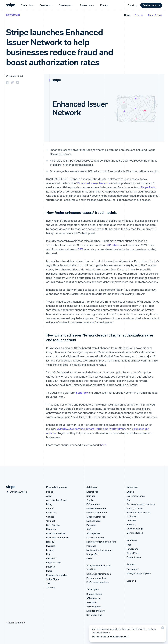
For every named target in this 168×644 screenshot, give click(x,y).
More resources (135, 533)
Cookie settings (135, 529)
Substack (82, 393)
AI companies (93, 533)
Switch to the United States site (110, 637)
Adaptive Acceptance (71, 429)
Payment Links (54, 562)
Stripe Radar (149, 187)
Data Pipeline (53, 525)
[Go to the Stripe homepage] (10, 487)
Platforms (92, 525)
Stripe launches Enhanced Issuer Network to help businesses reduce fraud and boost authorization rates (60, 47)
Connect (51, 521)
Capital (50, 508)
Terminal (51, 587)
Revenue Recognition (57, 575)
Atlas (49, 496)
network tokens (115, 429)
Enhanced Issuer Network (94, 183)
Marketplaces (94, 521)
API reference (94, 598)
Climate (50, 517)
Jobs (129, 545)
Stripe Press (133, 553)
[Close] (162, 628)
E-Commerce (93, 504)
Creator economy (96, 537)
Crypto (90, 500)
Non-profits (92, 554)
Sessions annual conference (141, 504)
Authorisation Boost (57, 500)
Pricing (104, 5)
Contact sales (151, 5)
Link (48, 554)
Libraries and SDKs (96, 611)
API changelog (94, 607)
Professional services (98, 582)
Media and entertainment (99, 550)
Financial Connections (57, 537)
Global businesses (96, 517)
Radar (49, 571)
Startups (91, 496)
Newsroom (13, 15)
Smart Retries (95, 429)
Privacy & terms (135, 508)
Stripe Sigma (53, 579)
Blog (129, 500)
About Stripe (155, 15)
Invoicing (51, 546)
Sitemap (131, 524)
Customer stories (136, 496)
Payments (52, 558)
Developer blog (94, 615)
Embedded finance (96, 508)
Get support (133, 569)
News (127, 15)
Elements (51, 529)
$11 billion (113, 245)
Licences (131, 520)
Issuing (50, 550)
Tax (48, 583)
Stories (139, 15)
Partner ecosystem (96, 578)
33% (81, 249)
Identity (50, 542)
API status (92, 602)
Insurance (91, 546)
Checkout (51, 512)
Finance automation (97, 512)
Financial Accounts (56, 533)
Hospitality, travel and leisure (101, 542)
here (103, 445)
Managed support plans (139, 573)
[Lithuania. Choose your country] (17, 492)
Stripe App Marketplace (99, 574)
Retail (89, 558)
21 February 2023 (15, 76)
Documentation (94, 594)
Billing (49, 504)
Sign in (133, 5)
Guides (130, 492)
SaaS (89, 529)
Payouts (51, 567)
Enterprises (92, 492)
